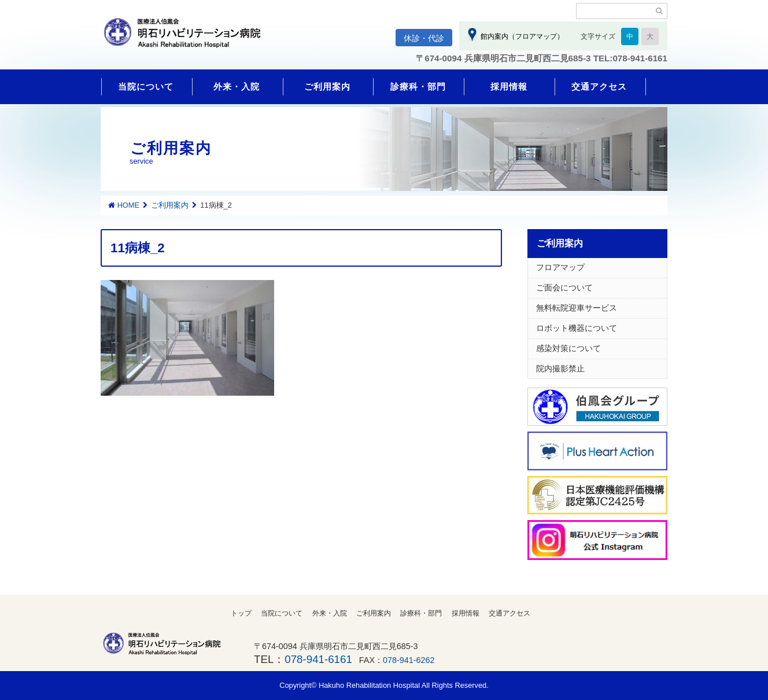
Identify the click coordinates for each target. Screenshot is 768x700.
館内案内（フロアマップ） (520, 36)
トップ (241, 613)
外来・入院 (237, 86)
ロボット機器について (577, 328)
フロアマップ (560, 267)
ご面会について (564, 288)
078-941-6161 (318, 659)
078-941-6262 (409, 660)
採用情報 (509, 86)
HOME (128, 205)
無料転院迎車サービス (577, 308)
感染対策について (568, 348)
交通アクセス (599, 86)
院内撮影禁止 (560, 369)
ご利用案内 (327, 86)
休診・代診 (424, 38)
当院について (146, 86)
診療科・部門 (418, 86)
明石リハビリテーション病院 (187, 39)
